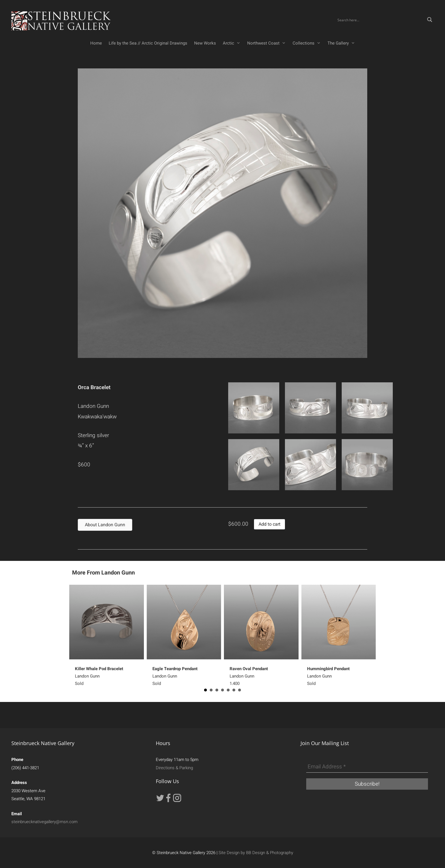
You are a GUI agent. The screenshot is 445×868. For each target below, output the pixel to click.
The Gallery (343, 43)
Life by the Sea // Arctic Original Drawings (148, 43)
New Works (205, 43)
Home (96, 43)
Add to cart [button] (269, 524)
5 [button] (228, 690)
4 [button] (222, 690)
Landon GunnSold (99, 676)
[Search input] (380, 20)
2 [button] (211, 690)
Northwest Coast (268, 43)
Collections (308, 43)
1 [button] (205, 690)
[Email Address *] (367, 767)
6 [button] (234, 690)
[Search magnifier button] (430, 20)
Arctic (233, 43)
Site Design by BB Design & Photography (256, 853)
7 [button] (240, 690)
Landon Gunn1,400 (249, 676)
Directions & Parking (174, 768)
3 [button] (217, 690)
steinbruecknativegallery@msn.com (44, 822)
